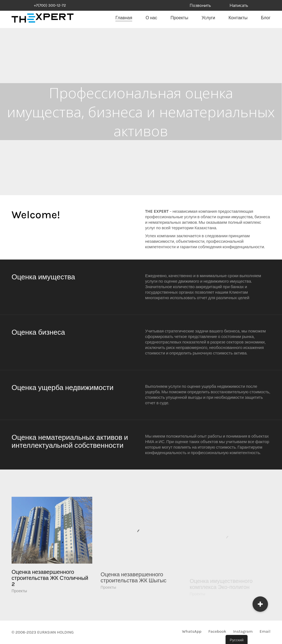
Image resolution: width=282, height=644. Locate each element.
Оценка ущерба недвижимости (63, 388)
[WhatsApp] (192, 632)
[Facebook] (217, 632)
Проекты (19, 599)
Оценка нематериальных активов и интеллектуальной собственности (70, 441)
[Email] (265, 632)
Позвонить (200, 6)
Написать (239, 6)
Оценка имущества (43, 277)
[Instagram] (243, 632)
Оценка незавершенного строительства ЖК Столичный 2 (50, 586)
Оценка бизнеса (38, 332)
